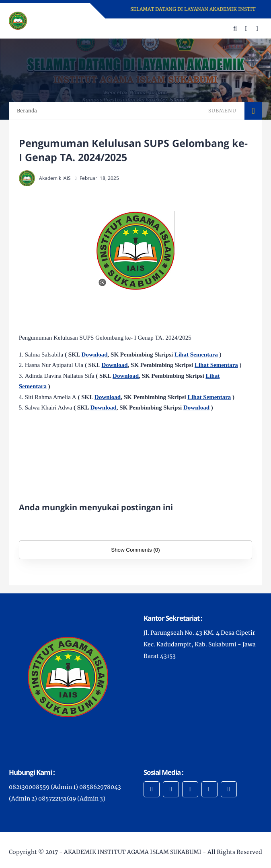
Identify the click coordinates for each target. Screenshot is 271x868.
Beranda (27, 111)
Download (95, 355)
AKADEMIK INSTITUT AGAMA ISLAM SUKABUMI (133, 852)
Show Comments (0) (135, 550)
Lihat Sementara (196, 355)
